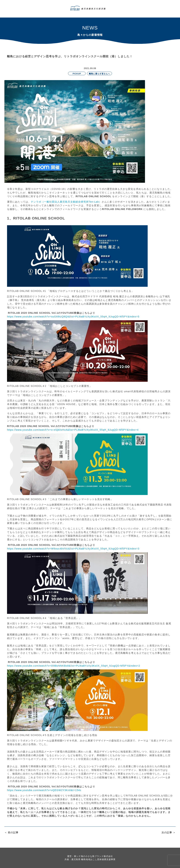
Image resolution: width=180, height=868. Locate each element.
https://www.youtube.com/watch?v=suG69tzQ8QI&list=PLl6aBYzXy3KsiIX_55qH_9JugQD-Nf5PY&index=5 (73, 317)
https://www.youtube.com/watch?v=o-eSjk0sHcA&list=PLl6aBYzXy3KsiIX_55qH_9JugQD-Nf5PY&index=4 (73, 430)
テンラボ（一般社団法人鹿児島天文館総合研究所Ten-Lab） (66, 202)
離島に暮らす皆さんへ (99, 74)
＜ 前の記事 (11, 832)
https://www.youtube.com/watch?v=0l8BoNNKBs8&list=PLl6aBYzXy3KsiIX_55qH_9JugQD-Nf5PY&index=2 (74, 666)
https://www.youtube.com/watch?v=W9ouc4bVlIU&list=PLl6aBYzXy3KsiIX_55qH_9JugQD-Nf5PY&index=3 (73, 549)
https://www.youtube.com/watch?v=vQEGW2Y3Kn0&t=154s (44, 790)
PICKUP (77, 74)
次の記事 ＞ (169, 832)
